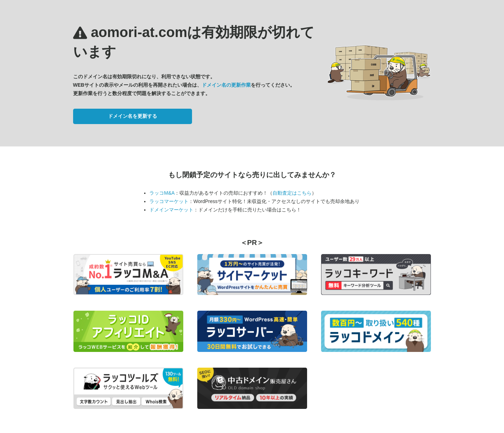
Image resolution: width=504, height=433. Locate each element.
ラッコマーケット (169, 201)
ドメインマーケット (171, 210)
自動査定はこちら (292, 193)
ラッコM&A (162, 193)
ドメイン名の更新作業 (226, 85)
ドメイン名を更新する (133, 116)
